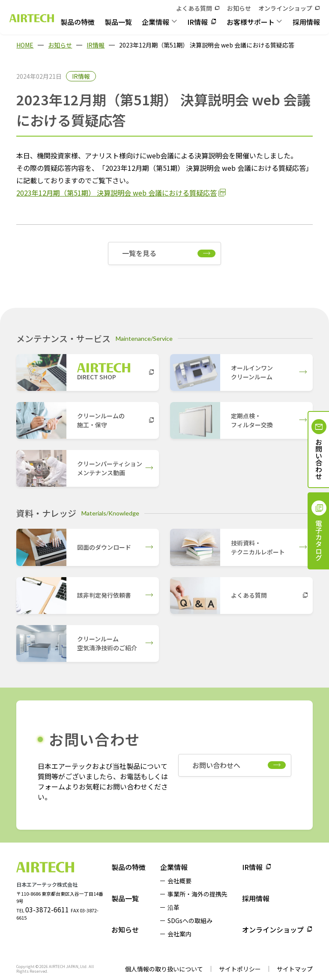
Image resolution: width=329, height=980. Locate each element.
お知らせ (239, 8)
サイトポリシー (240, 969)
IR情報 (197, 22)
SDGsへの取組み (190, 920)
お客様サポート (251, 22)
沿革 (173, 907)
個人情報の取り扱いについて (164, 969)
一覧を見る (139, 253)
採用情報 (306, 22)
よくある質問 (194, 8)
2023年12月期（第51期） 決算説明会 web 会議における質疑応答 (117, 193)
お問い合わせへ (216, 765)
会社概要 (179, 881)
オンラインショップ (285, 8)
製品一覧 (118, 22)
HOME (25, 45)
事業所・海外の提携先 (197, 894)
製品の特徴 (78, 22)
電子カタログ (319, 540)
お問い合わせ (319, 459)
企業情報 (156, 22)
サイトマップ (295, 969)
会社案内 (179, 934)
